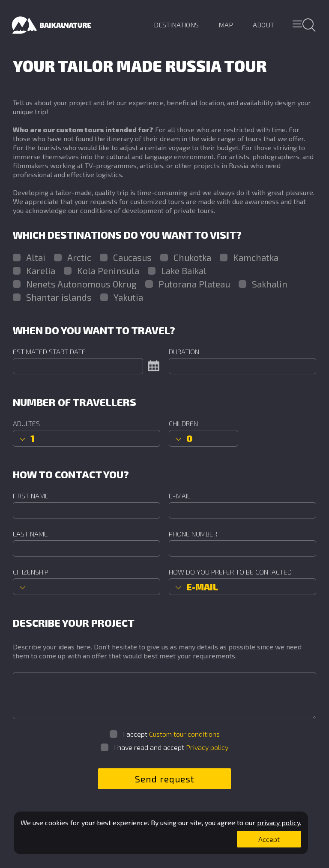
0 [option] (189, 438)
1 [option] (33, 438)
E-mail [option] (202, 587)
